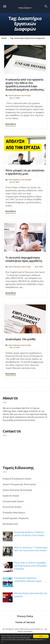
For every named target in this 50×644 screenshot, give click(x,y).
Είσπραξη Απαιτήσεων (14, 513)
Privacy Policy (25, 616)
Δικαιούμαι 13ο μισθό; (21, 339)
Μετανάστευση (10, 524)
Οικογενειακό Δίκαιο (13, 501)
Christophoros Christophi (20, 180)
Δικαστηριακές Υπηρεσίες (16, 518)
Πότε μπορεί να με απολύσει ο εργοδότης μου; (25, 172)
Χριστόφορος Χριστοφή (20, 95)
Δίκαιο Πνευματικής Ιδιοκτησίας (19, 484)
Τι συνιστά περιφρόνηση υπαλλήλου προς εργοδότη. (24, 259)
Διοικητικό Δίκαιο (12, 507)
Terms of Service (25, 622)
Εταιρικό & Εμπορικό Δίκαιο (17, 479)
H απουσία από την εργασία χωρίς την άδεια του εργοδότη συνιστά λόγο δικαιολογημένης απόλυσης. (25, 85)
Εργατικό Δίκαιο (11, 496)
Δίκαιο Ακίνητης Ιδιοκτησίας (17, 490)
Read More (11, 124)
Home (4, 38)
